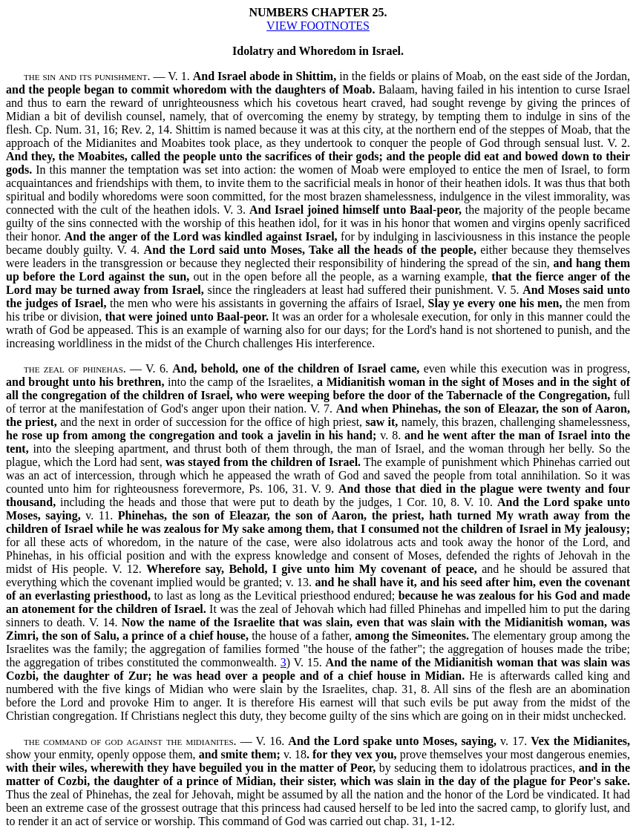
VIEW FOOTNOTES (318, 26)
